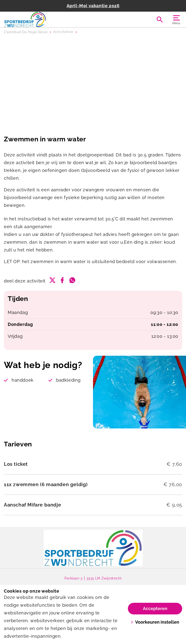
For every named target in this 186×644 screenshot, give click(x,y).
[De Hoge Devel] (48, 19)
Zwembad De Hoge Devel (26, 32)
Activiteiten (63, 32)
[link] (93, 548)
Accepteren (155, 608)
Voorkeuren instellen (155, 622)
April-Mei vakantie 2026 (93, 6)
